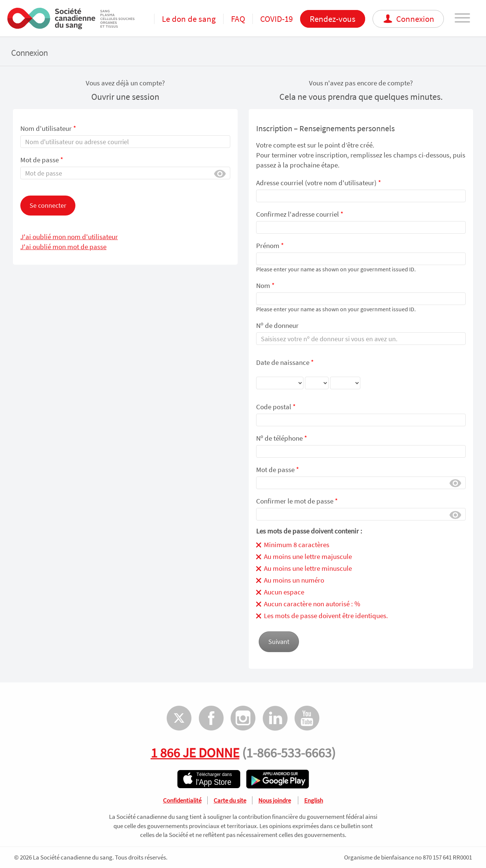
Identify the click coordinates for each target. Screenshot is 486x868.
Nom (265, 285)
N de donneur (277, 325)
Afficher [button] (220, 173)
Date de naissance (308, 376)
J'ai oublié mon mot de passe (63, 247)
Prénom (270, 245)
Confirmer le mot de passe (297, 501)
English (314, 800)
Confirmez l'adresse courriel (300, 214)
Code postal (276, 407)
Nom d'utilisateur (48, 128)
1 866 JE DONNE (195, 753)
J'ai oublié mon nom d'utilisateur (69, 237)
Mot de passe (42, 160)
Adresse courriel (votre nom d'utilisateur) (319, 183)
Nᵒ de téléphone (282, 438)
